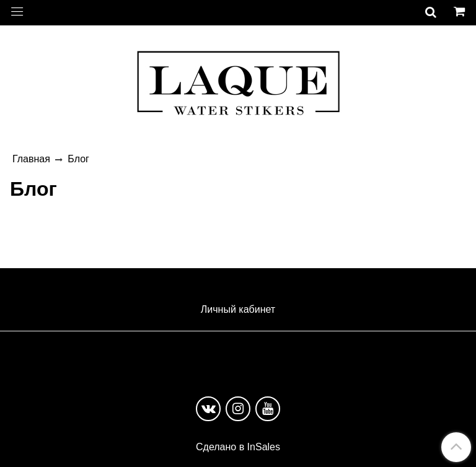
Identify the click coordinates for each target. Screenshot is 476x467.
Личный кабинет (238, 309)
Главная (31, 159)
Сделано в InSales (238, 447)
